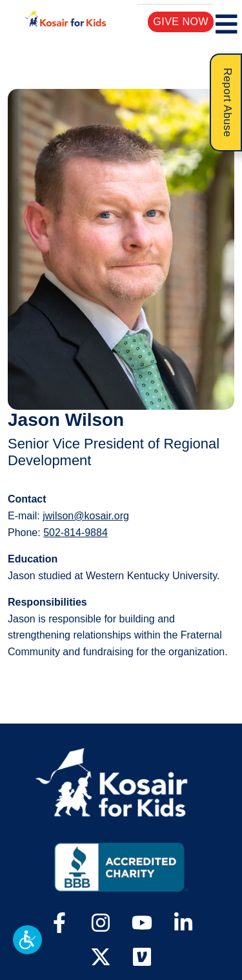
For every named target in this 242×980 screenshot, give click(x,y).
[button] (27, 940)
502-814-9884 (76, 533)
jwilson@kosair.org (86, 516)
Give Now (181, 21)
